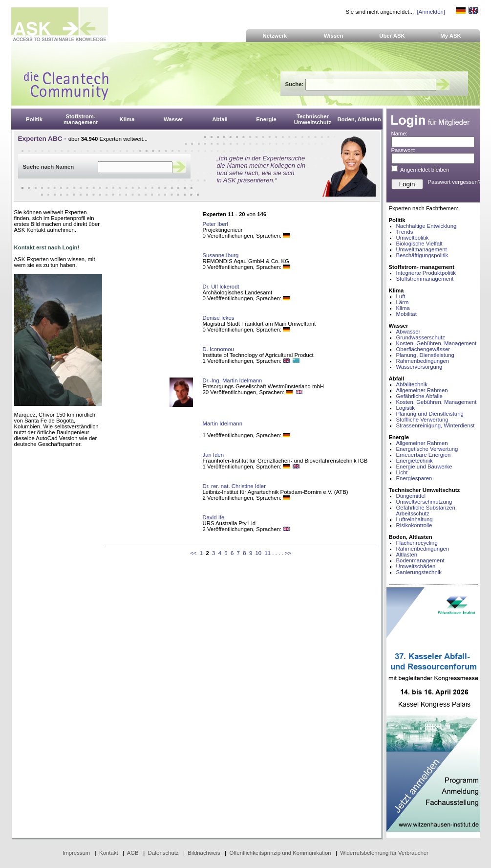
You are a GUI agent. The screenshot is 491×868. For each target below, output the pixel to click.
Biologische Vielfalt (419, 244)
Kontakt (109, 853)
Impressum (76, 853)
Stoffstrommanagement (425, 279)
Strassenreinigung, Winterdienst (436, 425)
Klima (403, 308)
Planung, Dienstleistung (425, 355)
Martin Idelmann (223, 423)
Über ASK (392, 36)
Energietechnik (415, 461)
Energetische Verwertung (427, 449)
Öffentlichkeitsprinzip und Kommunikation (280, 853)
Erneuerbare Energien (424, 455)
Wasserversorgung (419, 367)
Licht (402, 472)
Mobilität (406, 314)
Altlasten (407, 555)
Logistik (406, 408)
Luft (401, 296)
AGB (133, 853)
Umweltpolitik (413, 238)
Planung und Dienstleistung (430, 414)
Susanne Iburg (221, 255)
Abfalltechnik (412, 384)
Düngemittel (411, 496)
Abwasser (408, 332)
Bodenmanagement (420, 560)
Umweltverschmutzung (424, 502)
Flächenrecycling (417, 543)
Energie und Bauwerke (424, 467)
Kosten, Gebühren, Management (437, 343)
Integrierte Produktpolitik (426, 273)
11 (267, 553)
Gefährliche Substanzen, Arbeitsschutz (427, 511)
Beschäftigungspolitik (422, 255)
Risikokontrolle (414, 525)
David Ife (214, 517)
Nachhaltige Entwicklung (427, 226)
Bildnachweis (204, 853)
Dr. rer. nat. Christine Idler (234, 486)
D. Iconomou (218, 349)
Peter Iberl (215, 224)
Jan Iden (213, 455)
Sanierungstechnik (419, 572)
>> (288, 553)
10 (259, 553)
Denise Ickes (219, 318)
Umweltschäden (416, 566)
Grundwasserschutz (421, 337)
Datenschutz (163, 853)
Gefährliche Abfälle (419, 396)
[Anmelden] (431, 12)
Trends (405, 232)
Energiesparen (414, 478)
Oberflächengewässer (423, 349)
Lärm (403, 302)
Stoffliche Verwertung (422, 420)
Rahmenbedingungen (423, 361)
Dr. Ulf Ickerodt (221, 287)
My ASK (451, 36)
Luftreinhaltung (415, 519)
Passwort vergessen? (455, 182)
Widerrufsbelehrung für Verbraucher (384, 853)
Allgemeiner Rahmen (422, 390)
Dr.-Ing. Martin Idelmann (233, 380)
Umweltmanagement (422, 249)
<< (193, 553)
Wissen (334, 36)
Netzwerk (275, 36)
